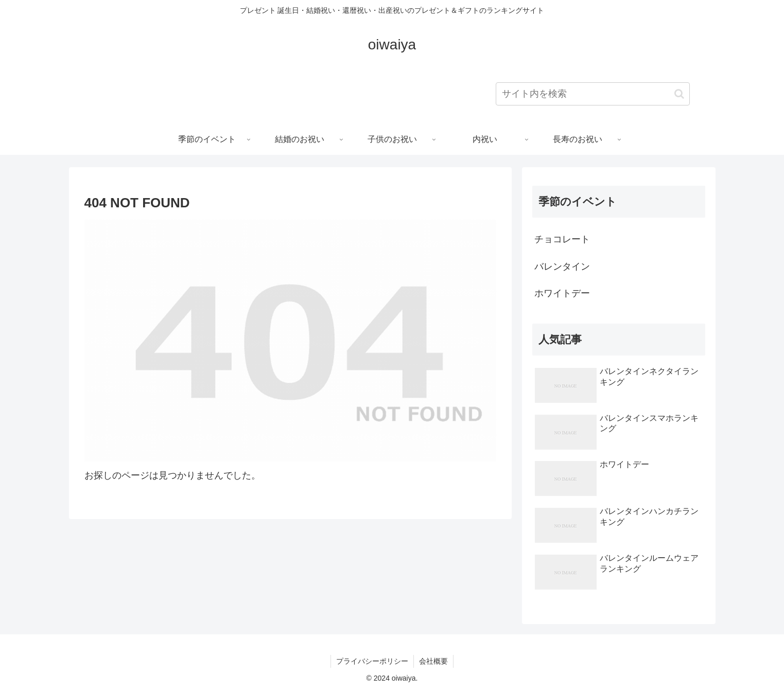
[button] (679, 94)
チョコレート (562, 239)
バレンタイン (562, 266)
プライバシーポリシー (372, 661)
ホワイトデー (562, 293)
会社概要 (433, 661)
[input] (593, 94)
